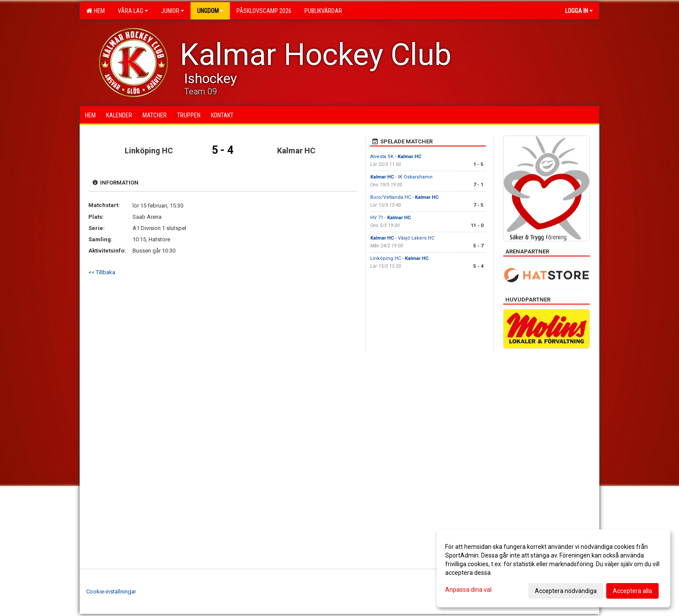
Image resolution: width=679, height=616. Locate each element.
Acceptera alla (632, 591)
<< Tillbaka (102, 272)
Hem (95, 11)
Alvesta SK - (396, 157)
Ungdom (210, 11)
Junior (173, 11)
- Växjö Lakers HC (402, 238)
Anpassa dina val (468, 590)
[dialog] (553, 568)
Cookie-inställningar (111, 592)
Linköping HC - (399, 258)
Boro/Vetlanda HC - (404, 197)
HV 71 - (391, 218)
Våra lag (133, 11)
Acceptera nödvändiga (566, 591)
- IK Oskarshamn (401, 177)
